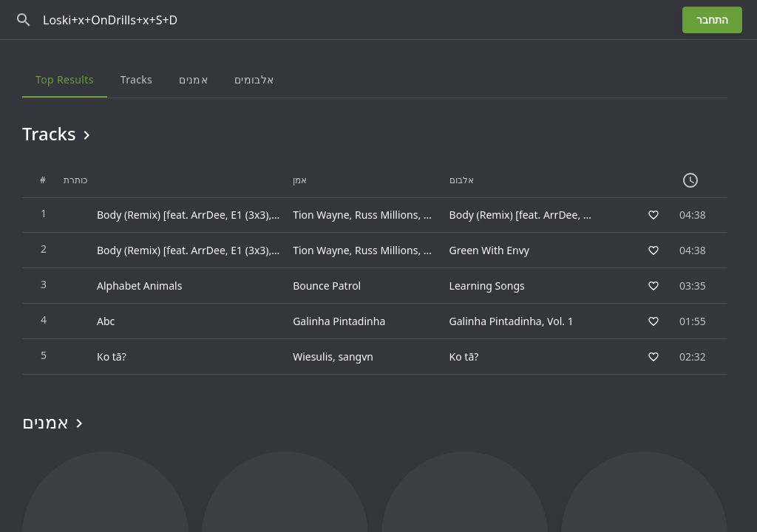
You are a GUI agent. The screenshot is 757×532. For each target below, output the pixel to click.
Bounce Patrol (327, 286)
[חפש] (24, 20)
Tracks (59, 134)
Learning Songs (487, 286)
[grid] (375, 269)
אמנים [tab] (193, 79)
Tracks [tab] (136, 79)
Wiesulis (313, 357)
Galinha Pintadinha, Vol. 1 (512, 321)
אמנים (55, 422)
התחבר (712, 20)
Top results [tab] (65, 79)
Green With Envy (489, 250)
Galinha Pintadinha (339, 321)
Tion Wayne (321, 215)
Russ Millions (386, 215)
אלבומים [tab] (254, 79)
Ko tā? (464, 357)
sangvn (356, 357)
